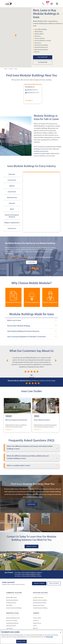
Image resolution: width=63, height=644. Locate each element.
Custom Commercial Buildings (14, 608)
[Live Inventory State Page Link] (48, 57)
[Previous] (7, 360)
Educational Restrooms (41, 47)
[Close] (61, 632)
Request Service (37, 623)
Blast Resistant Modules (41, 50)
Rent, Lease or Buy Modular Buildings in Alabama (28, 573)
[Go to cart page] (52, 4)
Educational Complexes (41, 45)
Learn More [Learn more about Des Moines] (28, 101)
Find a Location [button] (54, 584)
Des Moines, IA (30, 87)
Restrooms (38, 36)
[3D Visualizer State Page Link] (48, 63)
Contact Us (36, 621)
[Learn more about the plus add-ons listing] (31, 262)
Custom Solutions (40, 38)
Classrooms (38, 43)
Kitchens (37, 52)
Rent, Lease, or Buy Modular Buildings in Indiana (28, 576)
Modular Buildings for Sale (13, 618)
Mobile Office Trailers (11, 598)
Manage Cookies (21, 641)
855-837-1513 (35, 93)
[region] (31, 637)
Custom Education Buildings (40, 608)
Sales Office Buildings (41, 30)
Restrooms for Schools (39, 605)
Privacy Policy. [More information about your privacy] (49, 637)
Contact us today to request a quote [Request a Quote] (17, 257)
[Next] (56, 360)
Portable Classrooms (38, 598)
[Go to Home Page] (8, 4)
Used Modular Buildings (12, 623)
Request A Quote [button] (31, 546)
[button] (16, 36)
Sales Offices (9, 605)
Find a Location (37, 618)
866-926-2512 (34, 90)
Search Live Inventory (12, 621)
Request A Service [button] (39, 584)
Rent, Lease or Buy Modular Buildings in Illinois (28, 574)
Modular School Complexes (40, 600)
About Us (35, 628)
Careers (35, 626)
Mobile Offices (39, 32)
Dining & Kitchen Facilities (40, 603)
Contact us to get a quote (42, 154)
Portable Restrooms (11, 603)
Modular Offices (39, 34)
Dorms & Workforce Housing (43, 41)
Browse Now (31, 504)
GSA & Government (11, 626)
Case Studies (9, 628)
